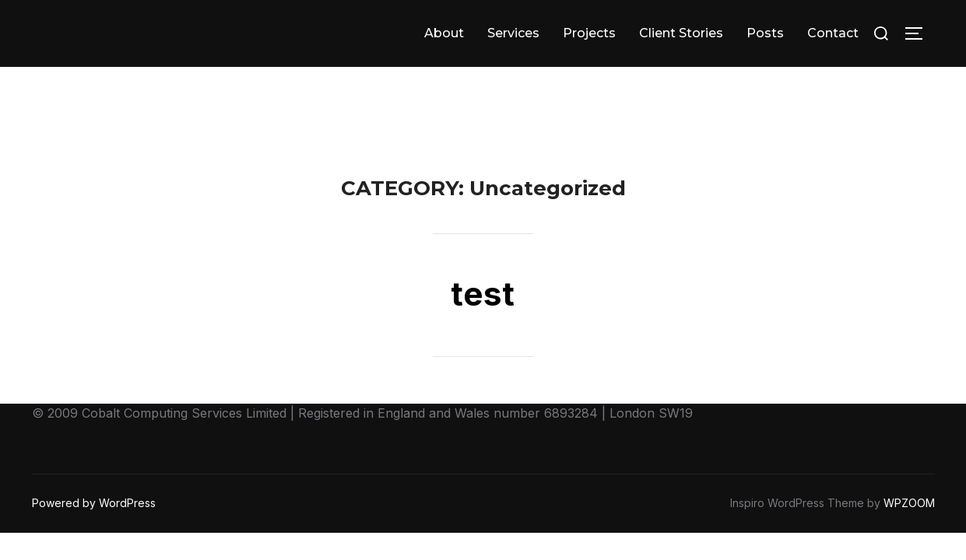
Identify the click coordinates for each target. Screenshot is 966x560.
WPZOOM (909, 436)
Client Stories (681, 33)
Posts (765, 33)
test (483, 227)
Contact (833, 33)
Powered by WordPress (94, 436)
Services (513, 33)
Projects (589, 33)
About (444, 33)
